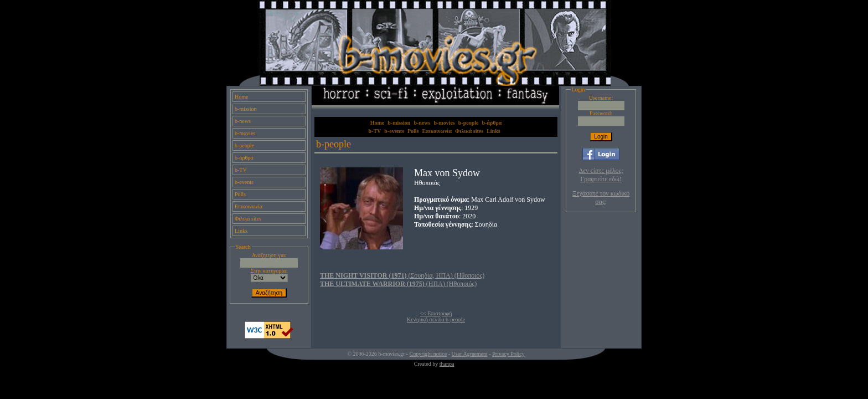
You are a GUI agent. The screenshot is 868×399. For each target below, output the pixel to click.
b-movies (245, 133)
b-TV (241, 170)
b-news (243, 121)
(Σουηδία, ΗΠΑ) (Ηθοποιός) (402, 275)
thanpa (447, 364)
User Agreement (470, 354)
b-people (244, 145)
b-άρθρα (244, 158)
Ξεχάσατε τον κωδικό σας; (601, 198)
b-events (244, 182)
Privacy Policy (508, 354)
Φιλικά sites (248, 219)
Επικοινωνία (249, 206)
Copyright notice (428, 354)
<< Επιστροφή (436, 313)
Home (241, 97)
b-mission (246, 109)
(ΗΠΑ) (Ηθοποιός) (398, 284)
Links (241, 231)
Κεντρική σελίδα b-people (436, 319)
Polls (240, 194)
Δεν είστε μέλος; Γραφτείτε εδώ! (601, 175)
